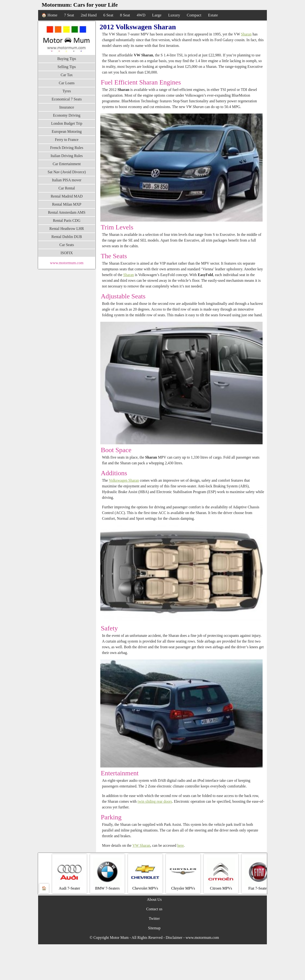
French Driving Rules (67, 148)
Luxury (174, 15)
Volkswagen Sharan (124, 480)
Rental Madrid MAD (67, 196)
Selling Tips (67, 67)
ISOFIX (67, 253)
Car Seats (67, 245)
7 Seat (69, 15)
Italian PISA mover (67, 180)
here (181, 845)
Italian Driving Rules (67, 156)
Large (157, 15)
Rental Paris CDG (67, 220)
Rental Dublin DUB (67, 237)
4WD (141, 15)
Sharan (246, 34)
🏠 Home (49, 15)
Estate (213, 15)
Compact (194, 15)
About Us (154, 899)
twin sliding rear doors (155, 801)
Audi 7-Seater (69, 874)
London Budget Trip (67, 123)
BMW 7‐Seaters (107, 874)
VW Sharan (141, 845)
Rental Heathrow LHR (67, 229)
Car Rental (67, 188)
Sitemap (154, 928)
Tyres (67, 91)
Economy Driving (67, 115)
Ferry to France (67, 140)
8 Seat (125, 15)
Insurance (67, 107)
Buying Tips (67, 59)
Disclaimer (174, 938)
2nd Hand (89, 15)
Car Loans (67, 83)
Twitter (154, 918)
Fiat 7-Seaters (259, 874)
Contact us (154, 909)
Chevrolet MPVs (145, 874)
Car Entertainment (67, 164)
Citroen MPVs (221, 874)
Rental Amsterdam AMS (67, 212)
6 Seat (108, 15)
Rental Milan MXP (67, 204)
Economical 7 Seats (67, 99)
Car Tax (67, 75)
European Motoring (67, 131)
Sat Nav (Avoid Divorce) (67, 172)
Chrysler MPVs (183, 874)
